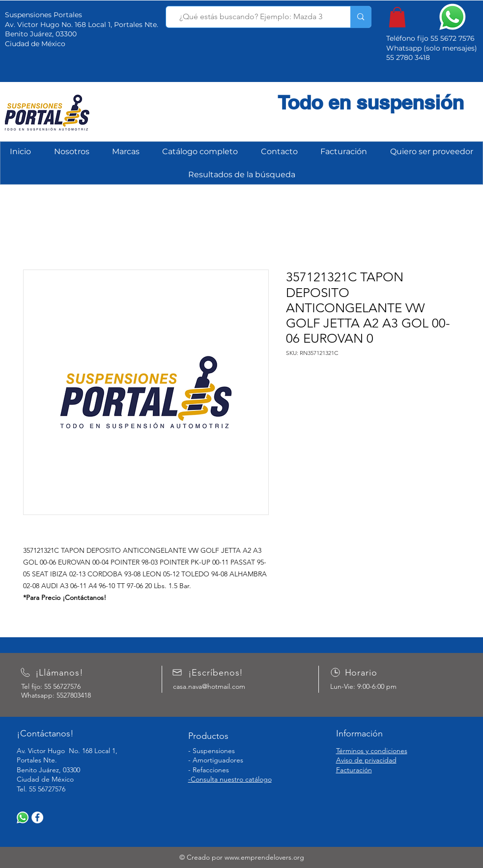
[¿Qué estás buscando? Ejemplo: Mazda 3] (251, 17)
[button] (397, 17)
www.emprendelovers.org (264, 857)
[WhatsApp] (23, 817)
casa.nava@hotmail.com (209, 686)
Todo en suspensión (371, 102)
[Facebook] (37, 817)
